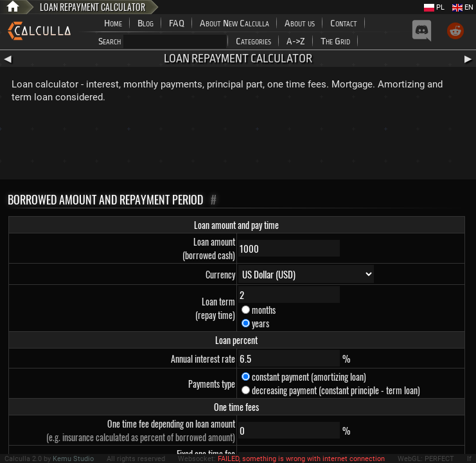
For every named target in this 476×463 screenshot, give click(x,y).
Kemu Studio (73, 459)
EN (463, 7)
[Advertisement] (238, 144)
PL (434, 7)
